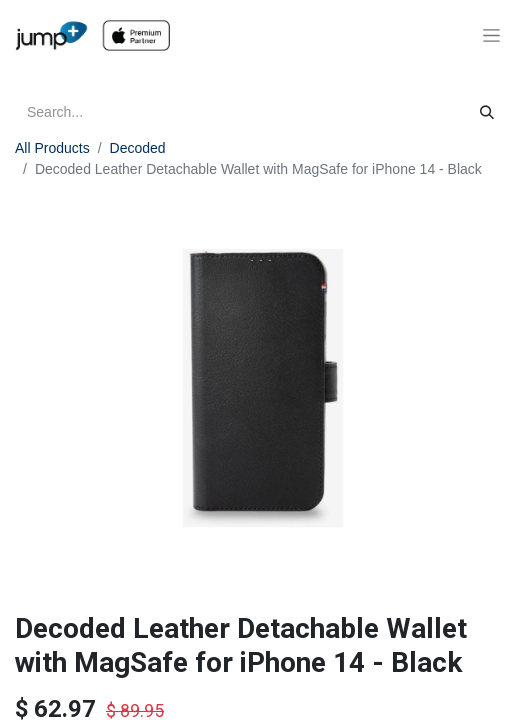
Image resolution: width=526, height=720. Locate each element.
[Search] (487, 112)
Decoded (138, 148)
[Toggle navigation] (491, 36)
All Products (52, 148)
